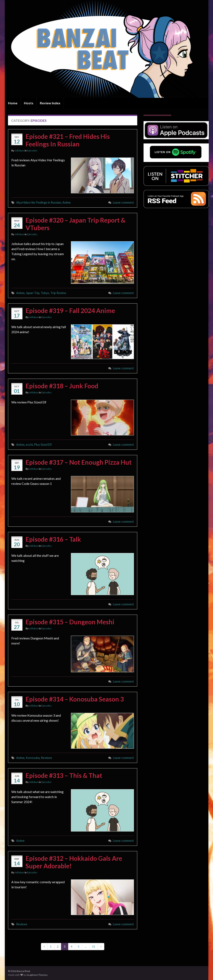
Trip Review (58, 293)
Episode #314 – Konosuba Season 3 (75, 699)
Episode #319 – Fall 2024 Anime (70, 310)
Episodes (32, 151)
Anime (67, 202)
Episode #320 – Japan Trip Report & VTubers (75, 224)
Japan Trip (33, 293)
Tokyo (45, 293)
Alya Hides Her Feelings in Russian (39, 202)
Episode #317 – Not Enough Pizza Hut (79, 462)
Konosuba (33, 758)
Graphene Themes (37, 975)
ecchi (29, 445)
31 (94, 946)
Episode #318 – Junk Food (62, 386)
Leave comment (123, 202)
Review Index (50, 103)
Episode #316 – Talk (53, 539)
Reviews (46, 758)
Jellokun (19, 151)
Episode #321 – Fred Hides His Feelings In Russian (68, 140)
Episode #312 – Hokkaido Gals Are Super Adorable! (74, 862)
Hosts (29, 103)
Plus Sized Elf (43, 445)
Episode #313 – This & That (64, 775)
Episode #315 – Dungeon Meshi (70, 622)
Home (13, 103)
